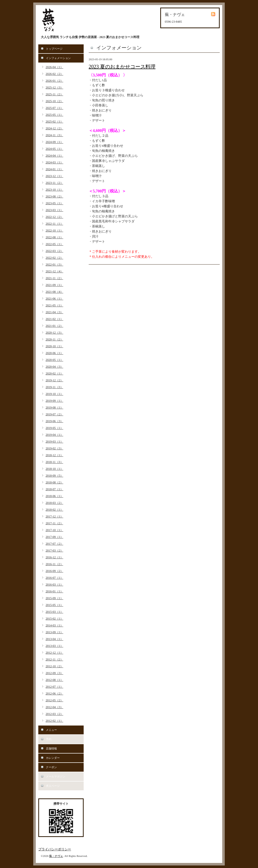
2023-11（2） (54, 183)
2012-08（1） (54, 680)
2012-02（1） (54, 721)
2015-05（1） (54, 605)
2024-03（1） (54, 162)
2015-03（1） (54, 612)
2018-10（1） (54, 469)
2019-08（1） (54, 408)
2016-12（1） (54, 557)
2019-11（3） (54, 387)
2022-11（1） (54, 224)
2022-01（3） (54, 265)
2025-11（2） (54, 94)
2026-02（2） (54, 74)
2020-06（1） (54, 353)
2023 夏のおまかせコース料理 (122, 67)
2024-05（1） (54, 149)
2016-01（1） (54, 591)
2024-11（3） (54, 135)
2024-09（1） (54, 142)
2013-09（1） (54, 632)
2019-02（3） (54, 448)
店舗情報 (51, 748)
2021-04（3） (54, 312)
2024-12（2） (54, 128)
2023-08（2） (54, 196)
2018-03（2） (54, 503)
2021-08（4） (54, 292)
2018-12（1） (54, 455)
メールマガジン (56, 776)
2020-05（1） (54, 360)
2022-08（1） (54, 237)
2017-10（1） (54, 530)
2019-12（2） (54, 380)
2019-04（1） (54, 435)
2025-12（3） (54, 88)
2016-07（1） (54, 578)
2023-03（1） (54, 210)
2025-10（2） (54, 101)
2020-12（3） (54, 333)
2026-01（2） (54, 81)
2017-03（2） (54, 551)
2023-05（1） (54, 203)
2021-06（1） (54, 299)
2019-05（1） (54, 428)
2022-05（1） (54, 244)
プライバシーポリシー (55, 849)
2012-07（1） (54, 687)
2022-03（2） (54, 251)
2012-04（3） (54, 707)
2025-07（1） (54, 108)
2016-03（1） (54, 585)
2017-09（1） (54, 537)
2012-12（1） (54, 653)
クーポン (51, 767)
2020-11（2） (54, 339)
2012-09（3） (54, 673)
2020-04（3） (54, 367)
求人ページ (53, 786)
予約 (49, 739)
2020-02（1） (54, 373)
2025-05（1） (54, 115)
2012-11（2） (54, 659)
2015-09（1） (54, 598)
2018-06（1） (54, 496)
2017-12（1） (54, 516)
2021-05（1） (54, 305)
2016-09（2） (54, 571)
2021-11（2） (54, 278)
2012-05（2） (54, 700)
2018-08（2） (54, 482)
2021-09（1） (54, 285)
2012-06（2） (54, 693)
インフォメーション (58, 58)
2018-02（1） (54, 510)
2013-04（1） (54, 639)
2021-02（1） (54, 319)
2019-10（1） (54, 394)
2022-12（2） (54, 217)
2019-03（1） (54, 442)
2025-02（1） (54, 122)
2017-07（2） (54, 544)
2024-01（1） (54, 169)
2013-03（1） (54, 646)
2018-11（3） (54, 462)
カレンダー (53, 758)
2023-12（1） (54, 176)
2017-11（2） (54, 523)
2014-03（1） (54, 625)
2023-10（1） (54, 190)
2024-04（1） (54, 156)
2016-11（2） (54, 564)
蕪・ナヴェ (56, 856)
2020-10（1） (54, 346)
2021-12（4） (54, 271)
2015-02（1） (54, 619)
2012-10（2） (54, 666)
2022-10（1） (54, 230)
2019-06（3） (54, 421)
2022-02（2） (54, 258)
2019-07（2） (54, 414)
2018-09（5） (54, 476)
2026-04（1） (54, 67)
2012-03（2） (54, 714)
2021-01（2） (54, 326)
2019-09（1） (54, 401)
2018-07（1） (54, 489)
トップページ (54, 49)
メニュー (51, 730)
